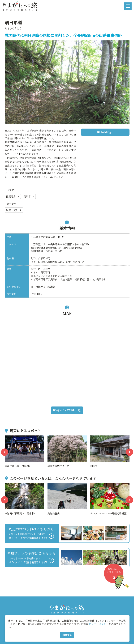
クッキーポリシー (98, 624)
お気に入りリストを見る (115, 575)
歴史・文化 (14, 210)
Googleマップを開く (67, 410)
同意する (67, 635)
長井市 (29, 196)
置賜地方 (13, 196)
